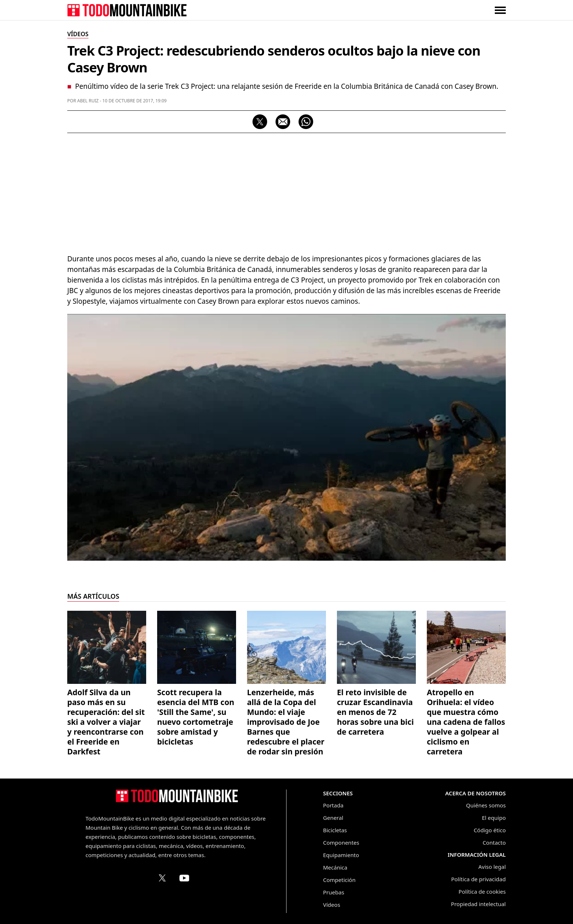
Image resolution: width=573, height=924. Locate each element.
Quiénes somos (486, 805)
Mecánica (335, 867)
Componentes (341, 842)
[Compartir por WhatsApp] (306, 122)
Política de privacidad (478, 879)
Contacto (494, 842)
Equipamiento (341, 855)
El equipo (494, 818)
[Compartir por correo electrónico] (283, 122)
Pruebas (334, 892)
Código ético (490, 830)
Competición (339, 880)
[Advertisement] (286, 192)
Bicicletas (335, 830)
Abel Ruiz (88, 101)
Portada (333, 805)
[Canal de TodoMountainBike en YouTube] (184, 878)
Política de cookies (482, 891)
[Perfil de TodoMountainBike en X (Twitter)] (162, 878)
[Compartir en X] (260, 122)
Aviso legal (492, 867)
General (333, 818)
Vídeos (332, 905)
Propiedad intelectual (478, 904)
